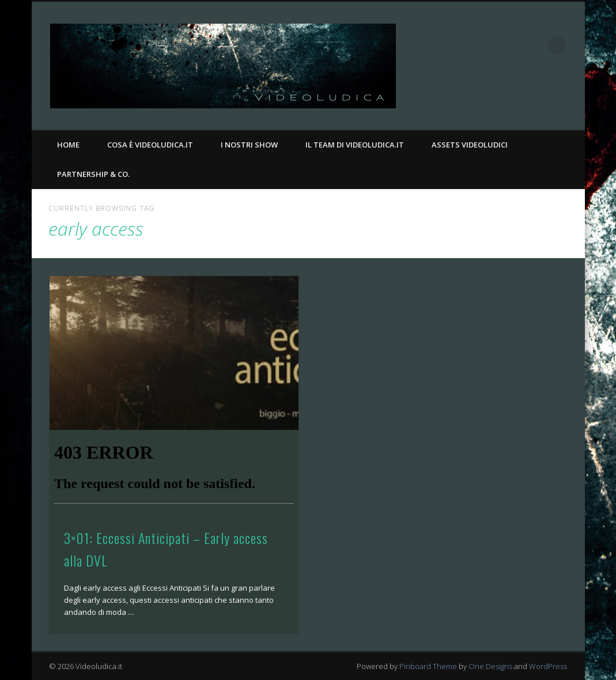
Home (68, 145)
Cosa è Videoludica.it (150, 145)
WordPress (548, 666)
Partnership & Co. (93, 174)
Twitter (533, 46)
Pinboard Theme (428, 666)
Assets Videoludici (470, 145)
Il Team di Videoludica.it (355, 145)
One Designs (490, 666)
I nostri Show (249, 145)
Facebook (509, 46)
